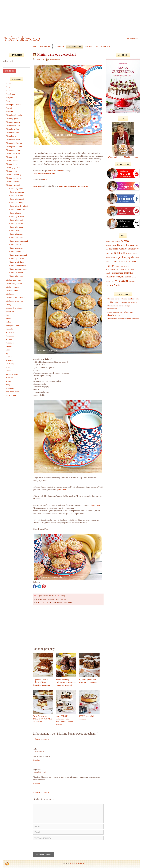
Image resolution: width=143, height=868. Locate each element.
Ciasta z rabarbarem (14, 280)
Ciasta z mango (15, 244)
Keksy (8, 318)
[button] (133, 39)
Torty (8, 385)
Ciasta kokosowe (12, 133)
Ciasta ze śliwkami (17, 262)
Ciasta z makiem (12, 181)
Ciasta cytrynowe (13, 119)
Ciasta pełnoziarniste (14, 143)
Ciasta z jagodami (16, 223)
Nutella (9, 346)
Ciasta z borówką (16, 202)
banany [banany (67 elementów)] (125, 241)
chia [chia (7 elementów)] (107, 249)
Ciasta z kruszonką (13, 174)
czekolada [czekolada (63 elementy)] (120, 253)
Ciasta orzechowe (13, 140)
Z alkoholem (11, 395)
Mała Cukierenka (77, 863)
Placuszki (10, 360)
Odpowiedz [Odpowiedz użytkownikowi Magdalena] (36, 783)
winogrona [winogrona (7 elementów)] (132, 282)
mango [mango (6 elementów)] (117, 266)
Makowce (10, 332)
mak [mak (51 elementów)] (134, 261)
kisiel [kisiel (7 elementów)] (112, 262)
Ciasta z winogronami (18, 269)
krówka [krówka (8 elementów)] (123, 262)
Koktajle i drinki (12, 325)
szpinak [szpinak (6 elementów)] (134, 277)
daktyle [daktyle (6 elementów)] (135, 253)
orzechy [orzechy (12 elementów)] (108, 273)
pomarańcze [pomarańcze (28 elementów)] (118, 273)
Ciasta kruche (11, 136)
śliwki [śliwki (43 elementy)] (117, 285)
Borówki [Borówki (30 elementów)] (121, 245)
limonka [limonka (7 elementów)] (128, 262)
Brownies (10, 108)
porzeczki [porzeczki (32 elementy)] (129, 273)
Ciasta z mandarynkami (19, 241)
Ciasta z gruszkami (17, 216)
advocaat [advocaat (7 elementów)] (108, 241)
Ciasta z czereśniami (17, 209)
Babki (8, 87)
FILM (45, 180)
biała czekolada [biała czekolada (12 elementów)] (111, 245)
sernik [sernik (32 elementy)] (128, 277)
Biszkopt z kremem (13, 105)
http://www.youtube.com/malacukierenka (74, 186)
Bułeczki (9, 112)
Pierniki (9, 357)
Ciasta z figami (15, 213)
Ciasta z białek (12, 157)
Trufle (8, 381)
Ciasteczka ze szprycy (14, 301)
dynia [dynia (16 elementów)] (108, 257)
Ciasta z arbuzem (16, 195)
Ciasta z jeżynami (16, 227)
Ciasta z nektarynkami (18, 255)
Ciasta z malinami (16, 237)
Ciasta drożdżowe (13, 126)
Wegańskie (10, 388)
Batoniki (9, 91)
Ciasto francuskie (13, 290)
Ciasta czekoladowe (14, 122)
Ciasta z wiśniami (16, 272)
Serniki (9, 371)
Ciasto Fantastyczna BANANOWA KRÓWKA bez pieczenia (42, 719)
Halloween (10, 311)
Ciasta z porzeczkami (18, 258)
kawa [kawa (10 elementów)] (107, 262)
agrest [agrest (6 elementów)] (113, 241)
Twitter (39, 586)
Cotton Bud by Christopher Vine (44, 173)
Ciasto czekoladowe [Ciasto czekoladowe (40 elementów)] (129, 249)
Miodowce (10, 343)
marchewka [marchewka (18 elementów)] (124, 266)
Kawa (8, 315)
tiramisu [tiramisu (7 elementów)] (108, 282)
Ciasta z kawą (11, 171)
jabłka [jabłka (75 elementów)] (122, 257)
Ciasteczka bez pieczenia (16, 297)
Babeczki (45, 596)
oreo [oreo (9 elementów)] (133, 270)
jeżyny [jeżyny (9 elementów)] (137, 258)
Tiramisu (9, 378)
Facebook (35, 586)
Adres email (8, 61)
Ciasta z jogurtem (13, 167)
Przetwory (10, 364)
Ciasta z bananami (17, 199)
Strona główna (42, 46)
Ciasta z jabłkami (16, 220)
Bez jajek (9, 98)
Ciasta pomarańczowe (14, 147)
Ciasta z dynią (11, 164)
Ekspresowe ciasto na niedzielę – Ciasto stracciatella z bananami (41, 682)
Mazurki (9, 339)
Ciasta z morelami (16, 251)
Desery (9, 304)
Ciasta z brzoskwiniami (19, 206)
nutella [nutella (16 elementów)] (128, 269)
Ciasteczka (10, 294)
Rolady (9, 367)
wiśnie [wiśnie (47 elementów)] (109, 285)
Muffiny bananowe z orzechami (57, 55)
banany (63, 596)
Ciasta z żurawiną (16, 276)
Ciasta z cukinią (12, 161)
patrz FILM (62, 490)
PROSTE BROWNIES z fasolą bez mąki (54, 603)
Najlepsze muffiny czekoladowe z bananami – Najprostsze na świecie (66, 682)
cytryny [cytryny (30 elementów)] (109, 253)
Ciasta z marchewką (14, 178)
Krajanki (9, 329)
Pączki (8, 353)
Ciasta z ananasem (17, 192)
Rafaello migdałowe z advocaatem (51, 599)
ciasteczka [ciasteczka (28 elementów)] (114, 249)
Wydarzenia (103, 46)
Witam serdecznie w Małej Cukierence (123, 157)
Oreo (8, 350)
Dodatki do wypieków (14, 308)
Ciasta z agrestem (16, 188)
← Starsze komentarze (41, 739)
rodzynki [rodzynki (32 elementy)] (120, 277)
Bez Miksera (75, 46)
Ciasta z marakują (16, 248)
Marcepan (10, 336)
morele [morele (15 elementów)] (122, 269)
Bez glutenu (11, 94)
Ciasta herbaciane (13, 129)
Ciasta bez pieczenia (14, 115)
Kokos (8, 322)
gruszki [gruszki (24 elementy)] (114, 257)
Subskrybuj (37, 186)
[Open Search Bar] (122, 39)
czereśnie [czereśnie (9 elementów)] (129, 253)
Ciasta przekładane (13, 150)
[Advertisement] (71, 16)
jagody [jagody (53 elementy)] (130, 257)
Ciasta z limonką (16, 234)
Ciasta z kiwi (14, 230)
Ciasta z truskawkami (18, 265)
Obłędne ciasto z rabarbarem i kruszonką (123, 299)
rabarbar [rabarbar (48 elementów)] (110, 277)
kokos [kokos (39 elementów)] (117, 261)
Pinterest (44, 586)
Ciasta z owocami (13, 185)
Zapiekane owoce (13, 392)
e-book (88, 46)
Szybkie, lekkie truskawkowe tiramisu (123, 302)
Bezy (8, 101)
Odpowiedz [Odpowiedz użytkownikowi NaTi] (36, 760)
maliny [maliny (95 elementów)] (110, 266)
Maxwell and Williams (55, 171)
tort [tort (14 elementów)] (112, 281)
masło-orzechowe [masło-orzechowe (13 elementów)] (112, 270)
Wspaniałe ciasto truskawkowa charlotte (123, 319)
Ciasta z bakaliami (13, 154)
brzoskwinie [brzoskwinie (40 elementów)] (132, 245)
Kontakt (59, 46)
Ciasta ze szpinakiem (14, 283)
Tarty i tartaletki (12, 374)
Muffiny (39, 596)
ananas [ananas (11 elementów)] (118, 241)
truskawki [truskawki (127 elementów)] (121, 281)
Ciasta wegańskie (13, 287)
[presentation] (48, 847)
